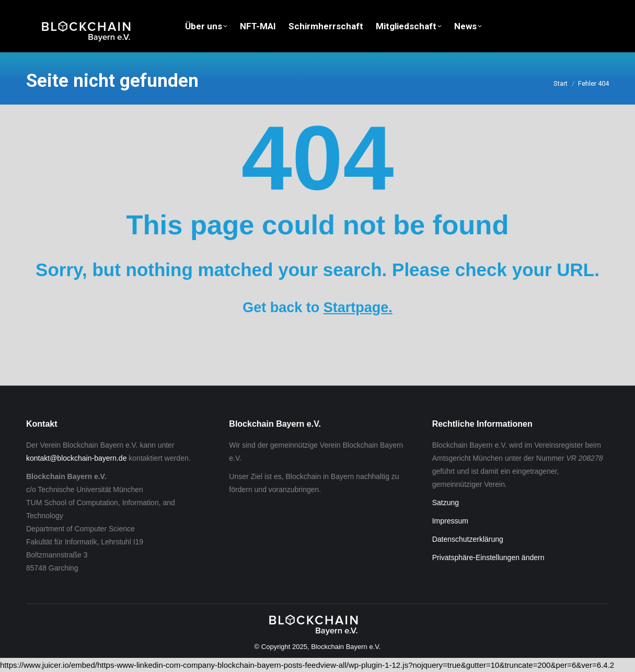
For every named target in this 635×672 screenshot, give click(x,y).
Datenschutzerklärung (468, 539)
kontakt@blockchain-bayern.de (76, 458)
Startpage (356, 307)
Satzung (446, 503)
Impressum (450, 521)
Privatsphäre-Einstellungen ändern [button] (488, 557)
